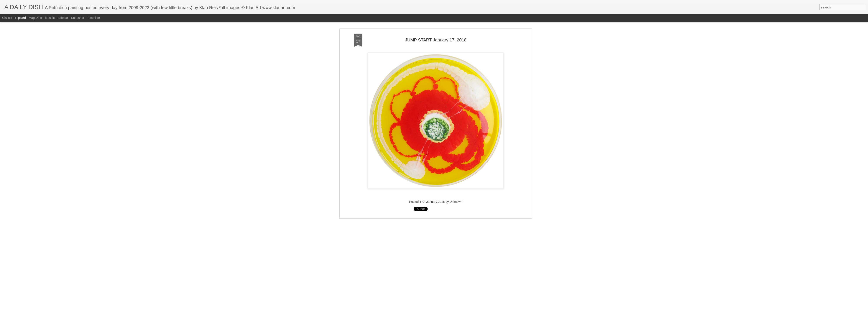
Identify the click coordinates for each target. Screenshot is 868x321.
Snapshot (78, 18)
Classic (7, 18)
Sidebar (63, 18)
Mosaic (50, 18)
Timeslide (93, 18)
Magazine (35, 18)
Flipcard (20, 18)
